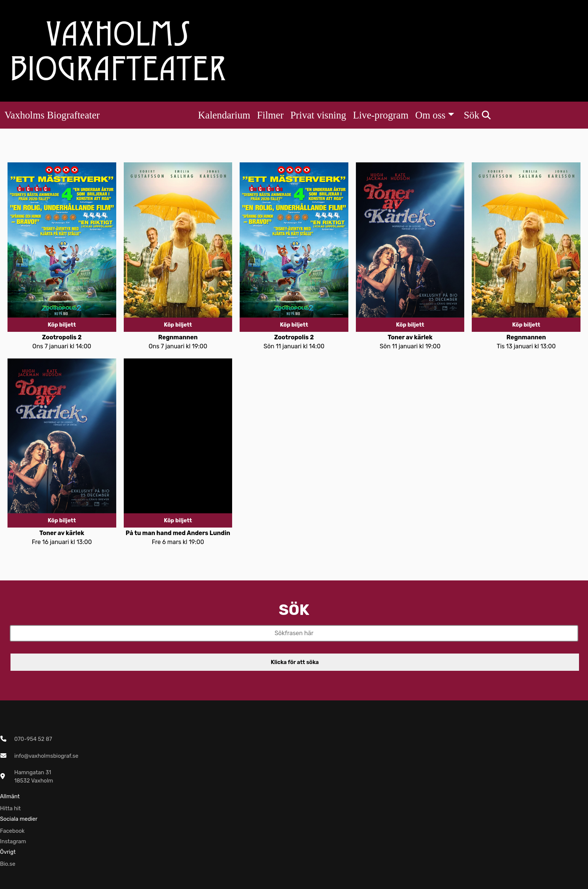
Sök (477, 115)
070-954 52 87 (33, 739)
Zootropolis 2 (62, 337)
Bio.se (8, 864)
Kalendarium (224, 115)
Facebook (12, 831)
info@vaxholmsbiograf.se (46, 756)
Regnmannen (178, 337)
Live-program (381, 115)
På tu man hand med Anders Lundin (178, 533)
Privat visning (318, 115)
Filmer (270, 115)
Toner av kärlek (410, 337)
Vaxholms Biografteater (52, 115)
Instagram (13, 841)
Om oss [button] (430, 115)
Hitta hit (10, 808)
